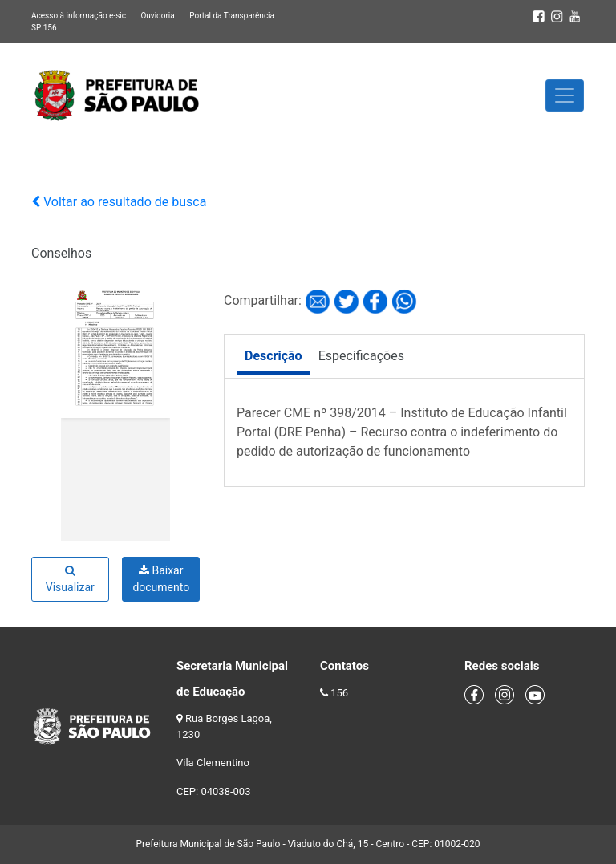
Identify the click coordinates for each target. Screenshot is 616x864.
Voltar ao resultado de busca (119, 202)
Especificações (361, 356)
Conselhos (61, 253)
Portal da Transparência (232, 16)
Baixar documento (161, 579)
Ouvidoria (157, 16)
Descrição (274, 356)
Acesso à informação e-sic (79, 16)
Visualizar (70, 579)
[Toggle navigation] (565, 95)
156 (339, 693)
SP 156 (44, 28)
